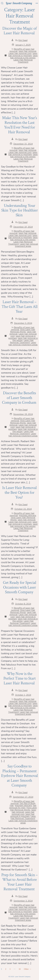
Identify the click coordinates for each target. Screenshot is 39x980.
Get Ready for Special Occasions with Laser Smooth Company (19, 587)
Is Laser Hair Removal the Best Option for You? (19, 492)
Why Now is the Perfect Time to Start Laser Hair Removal (19, 678)
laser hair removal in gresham (23, 54)
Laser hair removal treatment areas (26, 245)
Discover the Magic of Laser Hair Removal (19, 31)
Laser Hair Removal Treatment (23, 61)
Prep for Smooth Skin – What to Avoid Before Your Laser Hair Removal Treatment (20, 882)
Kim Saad (23, 40)
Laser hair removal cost (20, 53)
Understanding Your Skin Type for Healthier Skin (19, 210)
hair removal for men (23, 806)
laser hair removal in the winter (24, 57)
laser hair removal (27, 51)
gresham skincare (27, 515)
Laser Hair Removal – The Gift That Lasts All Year (19, 307)
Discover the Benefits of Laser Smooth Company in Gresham (19, 398)
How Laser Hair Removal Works (23, 330)
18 (20, 969)
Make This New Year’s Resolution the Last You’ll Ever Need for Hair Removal (19, 125)
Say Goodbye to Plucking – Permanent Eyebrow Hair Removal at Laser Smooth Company (19, 776)
